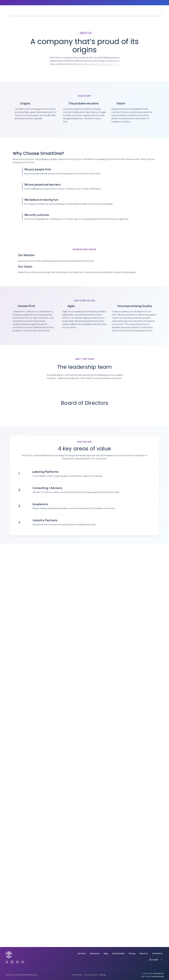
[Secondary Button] (37, 849)
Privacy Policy (77, 975)
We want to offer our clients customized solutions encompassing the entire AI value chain (76, 748)
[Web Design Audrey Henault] (152, 976)
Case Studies (88, 12)
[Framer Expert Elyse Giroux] (153, 974)
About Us (102, 12)
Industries (64, 12)
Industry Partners (45, 777)
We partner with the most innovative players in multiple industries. (65, 781)
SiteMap (103, 975)
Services (52, 12)
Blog (75, 12)
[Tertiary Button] (150, 12)
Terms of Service (91, 975)
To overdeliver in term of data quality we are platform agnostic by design (67, 732)
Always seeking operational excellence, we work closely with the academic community (74, 765)
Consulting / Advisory (48, 744)
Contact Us (116, 12)
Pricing (132, 953)
